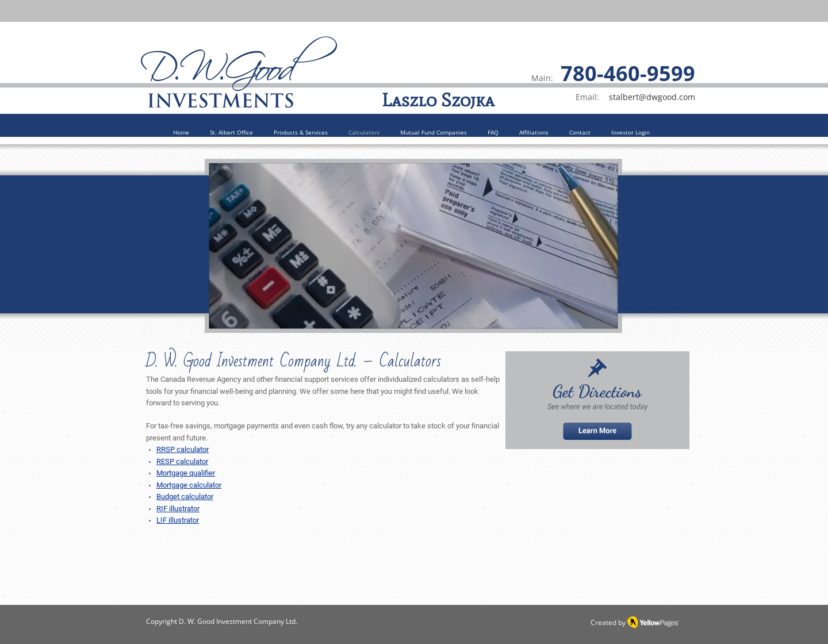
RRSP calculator (183, 449)
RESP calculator (182, 461)
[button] (301, 133)
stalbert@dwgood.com (652, 97)
